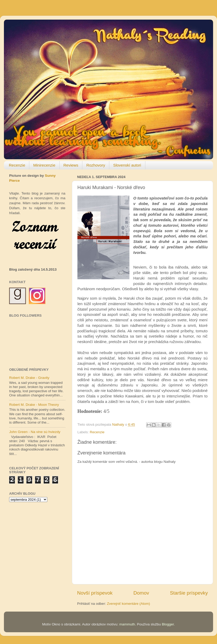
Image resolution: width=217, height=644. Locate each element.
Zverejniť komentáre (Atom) (129, 604)
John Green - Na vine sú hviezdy (35, 432)
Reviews (71, 165)
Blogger (168, 624)
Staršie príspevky (189, 593)
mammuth (127, 624)
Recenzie (17, 165)
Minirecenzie (44, 165)
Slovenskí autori (127, 165)
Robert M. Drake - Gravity (29, 378)
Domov (141, 593)
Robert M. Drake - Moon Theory (34, 405)
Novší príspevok (95, 593)
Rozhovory (96, 165)
